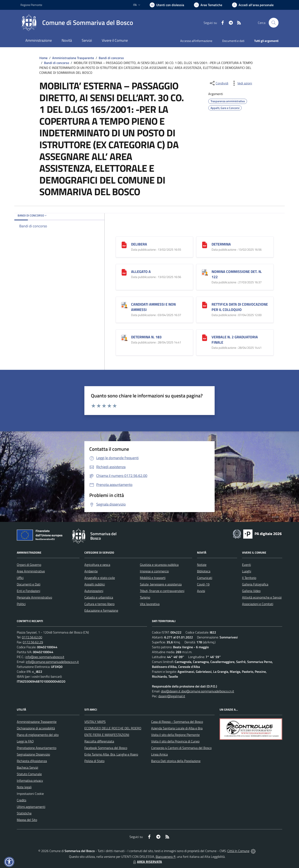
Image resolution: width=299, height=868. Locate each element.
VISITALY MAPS (95, 722)
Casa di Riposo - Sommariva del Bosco (177, 722)
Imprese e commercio (154, 571)
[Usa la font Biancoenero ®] (167, 5)
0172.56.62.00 (32, 637)
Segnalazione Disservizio (33, 754)
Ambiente (91, 571)
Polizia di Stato (94, 761)
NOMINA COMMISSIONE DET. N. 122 (237, 274)
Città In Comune (238, 851)
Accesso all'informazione (196, 41)
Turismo (145, 597)
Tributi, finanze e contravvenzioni (162, 591)
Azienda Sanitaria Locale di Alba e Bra (177, 728)
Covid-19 (203, 584)
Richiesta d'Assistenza (32, 761)
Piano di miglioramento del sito (38, 735)
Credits (22, 800)
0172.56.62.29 (33, 642)
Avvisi (201, 591)
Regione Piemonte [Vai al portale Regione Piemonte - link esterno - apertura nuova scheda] (31, 5)
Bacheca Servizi (27, 767)
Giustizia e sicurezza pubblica (159, 565)
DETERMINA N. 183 (146, 337)
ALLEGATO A (141, 272)
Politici (21, 604)
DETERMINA (221, 244)
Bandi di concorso (111, 58)
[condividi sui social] (219, 83)
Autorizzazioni (94, 591)
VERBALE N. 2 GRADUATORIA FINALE (235, 340)
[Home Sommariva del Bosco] (77, 23)
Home (43, 58)
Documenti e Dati (29, 584)
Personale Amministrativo (34, 597)
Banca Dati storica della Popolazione (176, 761)
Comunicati (205, 578)
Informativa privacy (30, 781)
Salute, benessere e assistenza (161, 584)
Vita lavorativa (150, 604)
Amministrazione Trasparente (73, 58)
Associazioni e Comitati (258, 604)
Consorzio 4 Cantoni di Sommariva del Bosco (181, 748)
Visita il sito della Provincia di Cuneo (175, 741)
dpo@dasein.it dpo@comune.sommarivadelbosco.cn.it (198, 691)
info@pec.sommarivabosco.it (45, 657)
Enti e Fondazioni (28, 591)
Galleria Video (251, 591)
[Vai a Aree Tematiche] (208, 5)
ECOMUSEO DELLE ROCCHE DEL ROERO (113, 728)
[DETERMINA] (205, 244)
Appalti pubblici (95, 584)
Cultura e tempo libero (99, 604)
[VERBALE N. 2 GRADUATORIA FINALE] (205, 337)
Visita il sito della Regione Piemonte (175, 735)
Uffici (20, 578)
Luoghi (247, 571)
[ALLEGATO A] (124, 272)
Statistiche (24, 813)
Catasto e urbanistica (99, 597)
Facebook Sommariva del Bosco (106, 748)
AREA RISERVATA (147, 862)
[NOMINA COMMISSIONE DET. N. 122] (205, 272)
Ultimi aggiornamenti (31, 807)
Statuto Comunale (29, 774)
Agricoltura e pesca (97, 565)
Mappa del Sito (27, 820)
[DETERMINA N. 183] (124, 337)
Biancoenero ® (166, 857)
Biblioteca (204, 571)
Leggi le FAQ (25, 741)
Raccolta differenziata (99, 741)
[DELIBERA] (124, 244)
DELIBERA (139, 244)
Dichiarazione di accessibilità (36, 728)
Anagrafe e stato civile (100, 578)
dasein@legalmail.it (172, 696)
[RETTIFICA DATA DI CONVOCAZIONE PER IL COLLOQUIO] (205, 304)
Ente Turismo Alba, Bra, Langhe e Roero (111, 754)
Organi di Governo (29, 565)
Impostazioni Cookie (30, 794)
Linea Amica (159, 754)
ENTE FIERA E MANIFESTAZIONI (107, 735)
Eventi (246, 565)
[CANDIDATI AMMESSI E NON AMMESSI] (124, 304)
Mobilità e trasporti (153, 578)
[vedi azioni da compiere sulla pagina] (241, 83)
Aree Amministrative (31, 571)
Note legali (24, 787)
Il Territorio (249, 578)
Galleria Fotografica (255, 584)
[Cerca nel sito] (274, 23)
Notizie (202, 565)
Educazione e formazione (101, 610)
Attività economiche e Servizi (262, 597)
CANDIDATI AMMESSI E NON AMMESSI (153, 307)
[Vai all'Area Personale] (253, 5)
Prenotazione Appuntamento (37, 748)
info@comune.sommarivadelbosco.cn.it (52, 662)
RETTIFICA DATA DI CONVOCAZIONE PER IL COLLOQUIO (240, 307)
